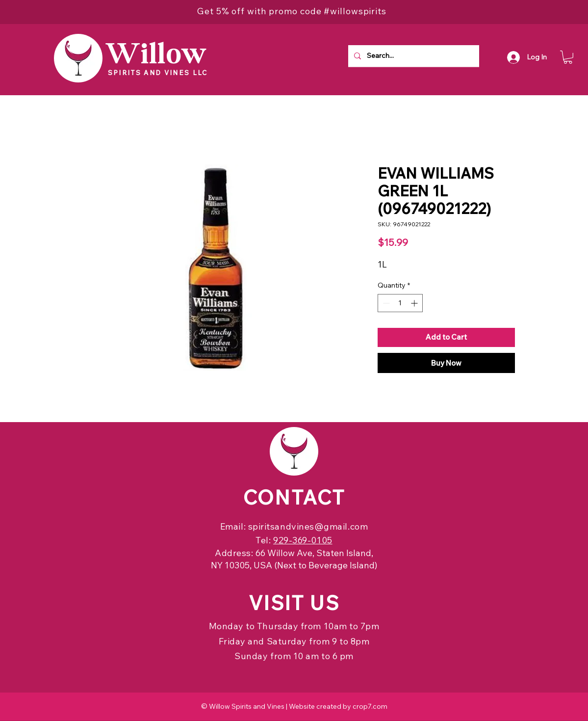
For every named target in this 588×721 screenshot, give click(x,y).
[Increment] (415, 303)
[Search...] (413, 56)
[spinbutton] (400, 303)
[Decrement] (385, 303)
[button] (568, 57)
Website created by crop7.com (338, 706)
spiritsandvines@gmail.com (308, 526)
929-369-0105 (303, 540)
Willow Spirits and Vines (247, 706)
